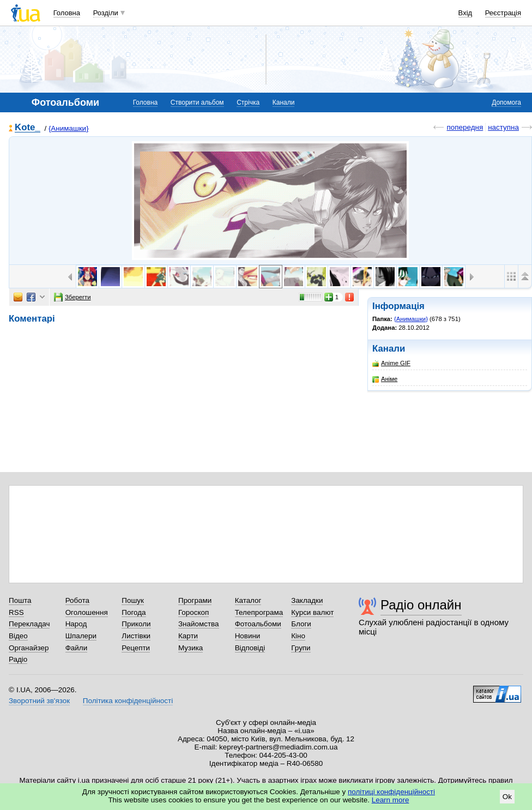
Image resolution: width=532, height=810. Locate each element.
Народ (76, 624)
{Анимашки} (69, 128)
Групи (301, 648)
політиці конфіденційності (391, 792)
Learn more (391, 800)
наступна (503, 127)
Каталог (248, 600)
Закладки (307, 600)
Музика (191, 648)
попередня (465, 127)
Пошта (20, 600)
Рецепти (136, 648)
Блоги (301, 624)
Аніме (385, 379)
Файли (77, 648)
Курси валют (312, 612)
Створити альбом (197, 102)
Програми (195, 600)
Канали (284, 102)
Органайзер (29, 648)
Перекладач (29, 624)
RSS (16, 612)
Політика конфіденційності (128, 701)
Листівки (136, 636)
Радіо (18, 659)
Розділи (106, 13)
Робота (77, 600)
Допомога (506, 102)
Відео (18, 636)
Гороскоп (194, 612)
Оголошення (87, 612)
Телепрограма (259, 612)
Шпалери (81, 636)
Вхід (465, 13)
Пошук (133, 600)
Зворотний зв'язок (39, 701)
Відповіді (250, 648)
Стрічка (248, 102)
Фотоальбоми (258, 624)
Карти (188, 636)
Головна (67, 13)
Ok (507, 797)
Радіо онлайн (421, 605)
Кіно (298, 636)
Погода (134, 612)
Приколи (136, 624)
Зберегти (72, 297)
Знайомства (199, 624)
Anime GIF (391, 363)
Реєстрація (503, 13)
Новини (248, 636)
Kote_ (28, 128)
